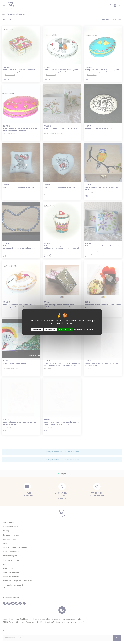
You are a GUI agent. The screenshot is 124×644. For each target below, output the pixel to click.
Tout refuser (37, 329)
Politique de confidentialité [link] (83, 329)
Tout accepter (65, 329)
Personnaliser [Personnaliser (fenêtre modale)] (50, 329)
